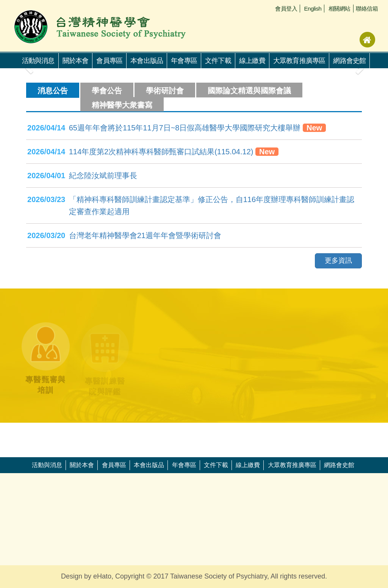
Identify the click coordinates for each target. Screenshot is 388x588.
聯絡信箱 (367, 9)
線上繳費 (252, 61)
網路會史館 (349, 61)
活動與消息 (47, 465)
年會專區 (184, 61)
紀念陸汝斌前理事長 (103, 176)
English (313, 9)
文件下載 (218, 61)
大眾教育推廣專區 (299, 61)
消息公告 (53, 91)
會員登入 (286, 9)
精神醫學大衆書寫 (122, 105)
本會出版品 (147, 61)
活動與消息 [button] (38, 61)
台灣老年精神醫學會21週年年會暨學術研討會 (145, 235)
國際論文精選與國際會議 (249, 91)
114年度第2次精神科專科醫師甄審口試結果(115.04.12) (161, 152)
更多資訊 (338, 260)
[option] (41, 430)
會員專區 (109, 61)
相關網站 (339, 9)
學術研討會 (165, 91)
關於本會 (76, 61)
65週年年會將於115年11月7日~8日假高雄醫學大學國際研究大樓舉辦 (185, 128)
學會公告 (107, 91)
